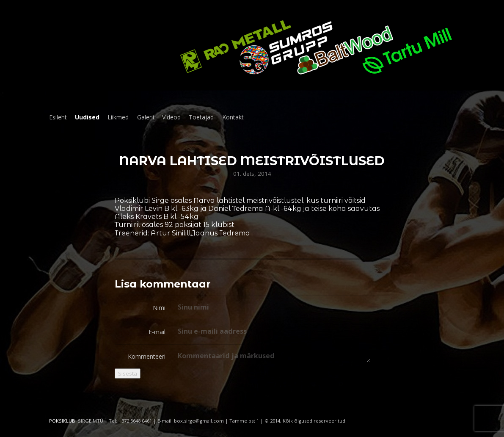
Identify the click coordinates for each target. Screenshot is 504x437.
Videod (171, 117)
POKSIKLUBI (63, 421)
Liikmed (118, 117)
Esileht (58, 117)
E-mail (157, 332)
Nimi (159, 308)
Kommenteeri (147, 356)
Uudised (87, 117)
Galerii (146, 117)
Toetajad (201, 117)
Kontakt (233, 117)
